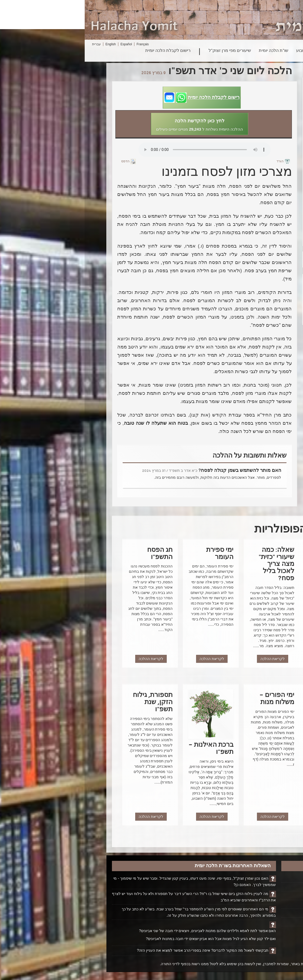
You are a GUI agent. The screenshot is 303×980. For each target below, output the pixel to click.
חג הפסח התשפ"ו (247, 176)
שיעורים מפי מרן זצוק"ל (145, 51)
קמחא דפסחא (247, 137)
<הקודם (228, 263)
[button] (117, 98)
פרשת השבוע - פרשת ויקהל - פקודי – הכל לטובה (247, 125)
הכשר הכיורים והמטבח (247, 102)
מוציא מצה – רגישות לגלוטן (247, 83)
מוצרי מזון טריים (247, 147)
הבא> (226, 256)
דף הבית (264, 878)
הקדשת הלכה (259, 887)
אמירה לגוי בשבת (247, 201)
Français (58, 44)
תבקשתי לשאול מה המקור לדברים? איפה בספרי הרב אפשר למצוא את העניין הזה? (118, 950)
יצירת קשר (262, 913)
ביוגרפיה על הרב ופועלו (251, 896)
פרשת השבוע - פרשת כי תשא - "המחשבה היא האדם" (247, 189)
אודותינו (264, 904)
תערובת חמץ (247, 157)
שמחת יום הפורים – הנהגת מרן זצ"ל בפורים (247, 239)
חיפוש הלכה (254, 51)
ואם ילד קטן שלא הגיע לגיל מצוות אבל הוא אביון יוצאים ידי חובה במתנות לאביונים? (126, 939)
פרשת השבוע (223, 51)
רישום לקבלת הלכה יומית (83, 51)
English (26, 44)
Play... (120, 150)
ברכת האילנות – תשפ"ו (247, 93)
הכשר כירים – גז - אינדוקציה (247, 112)
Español (41, 44)
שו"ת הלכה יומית (189, 51)
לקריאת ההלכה (244, 659)
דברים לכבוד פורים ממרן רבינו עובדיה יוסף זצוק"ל (247, 223)
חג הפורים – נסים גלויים (247, 211)
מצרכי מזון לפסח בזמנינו (247, 167)
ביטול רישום (261, 922)
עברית (12, 44)
